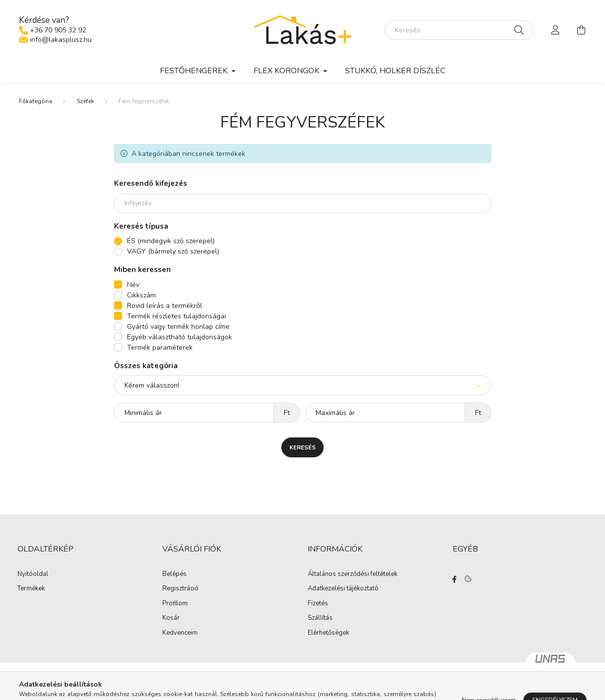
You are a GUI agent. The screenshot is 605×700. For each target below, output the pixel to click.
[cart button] (582, 30)
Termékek (31, 589)
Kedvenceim (180, 633)
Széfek (85, 101)
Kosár (171, 618)
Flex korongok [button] (287, 71)
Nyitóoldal (33, 574)
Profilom (175, 604)
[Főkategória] (36, 101)
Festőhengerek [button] (195, 71)
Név (133, 285)
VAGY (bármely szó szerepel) (173, 251)
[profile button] (556, 30)
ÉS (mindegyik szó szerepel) (171, 241)
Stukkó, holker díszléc (395, 71)
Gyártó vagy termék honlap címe (178, 327)
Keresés (302, 447)
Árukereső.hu (302, 687)
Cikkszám (141, 295)
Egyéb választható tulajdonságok (180, 337)
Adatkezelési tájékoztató (343, 589)
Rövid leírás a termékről (165, 306)
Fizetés (318, 604)
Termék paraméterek (160, 348)
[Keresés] (459, 30)
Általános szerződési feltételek (353, 574)
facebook (455, 579)
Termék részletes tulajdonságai (177, 316)
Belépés (175, 574)
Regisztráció (181, 589)
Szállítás (320, 618)
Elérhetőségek (328, 633)
